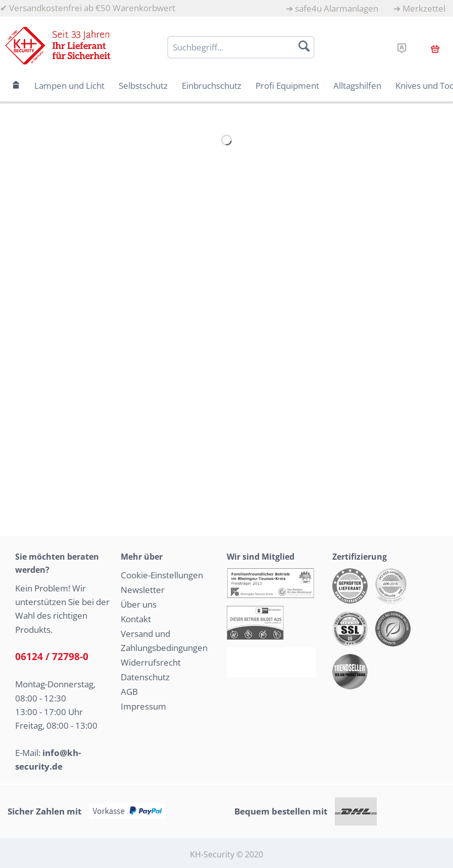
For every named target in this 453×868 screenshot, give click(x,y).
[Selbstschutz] (143, 86)
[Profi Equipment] (287, 86)
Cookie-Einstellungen (162, 575)
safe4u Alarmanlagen (337, 8)
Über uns (139, 604)
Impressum (143, 706)
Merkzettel (424, 8)
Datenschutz (145, 677)
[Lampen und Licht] (69, 86)
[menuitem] (332, 8)
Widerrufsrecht (151, 662)
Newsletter (143, 590)
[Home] (16, 86)
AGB (129, 692)
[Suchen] (304, 46)
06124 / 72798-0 (52, 657)
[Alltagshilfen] (357, 86)
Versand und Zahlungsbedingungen (164, 641)
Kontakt (136, 619)
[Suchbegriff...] (241, 47)
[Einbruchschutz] (212, 86)
